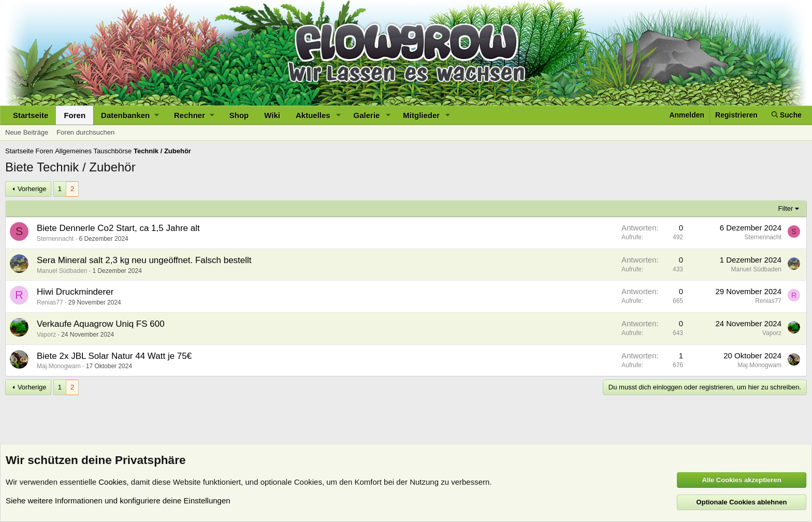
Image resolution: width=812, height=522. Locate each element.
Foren (75, 115)
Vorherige (32, 189)
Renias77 (50, 302)
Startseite (31, 115)
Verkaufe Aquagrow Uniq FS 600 (101, 324)
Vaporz (46, 335)
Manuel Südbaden (62, 271)
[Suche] (787, 115)
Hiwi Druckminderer (75, 292)
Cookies (112, 482)
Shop (239, 115)
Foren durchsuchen (85, 132)
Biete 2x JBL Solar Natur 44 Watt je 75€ (114, 356)
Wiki (272, 115)
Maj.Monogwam (59, 366)
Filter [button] (786, 208)
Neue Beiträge (27, 132)
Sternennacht (55, 239)
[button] (130, 115)
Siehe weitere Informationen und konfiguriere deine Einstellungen (118, 501)
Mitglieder (421, 115)
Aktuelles (313, 115)
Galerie (367, 115)
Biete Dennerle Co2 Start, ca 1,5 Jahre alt (118, 228)
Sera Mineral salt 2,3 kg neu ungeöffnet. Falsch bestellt (144, 260)
